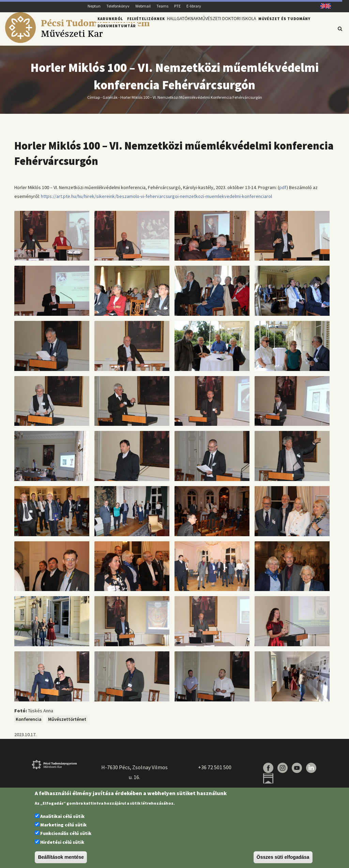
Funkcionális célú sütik (66, 833)
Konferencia (29, 723)
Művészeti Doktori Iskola (236, 28)
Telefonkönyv (118, 6)
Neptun (94, 6)
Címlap (94, 101)
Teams (162, 6)
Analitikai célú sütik (62, 816)
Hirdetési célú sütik (62, 842)
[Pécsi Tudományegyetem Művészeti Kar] (77, 41)
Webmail (143, 6)
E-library (194, 6)
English (323, 6)
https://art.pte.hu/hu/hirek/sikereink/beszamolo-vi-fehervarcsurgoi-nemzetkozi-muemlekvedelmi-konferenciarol (156, 200)
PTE (177, 6)
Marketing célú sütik (63, 825)
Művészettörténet (67, 723)
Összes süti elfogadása (283, 857)
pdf (283, 191)
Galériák (110, 101)
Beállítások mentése (61, 857)
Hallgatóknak (185, 28)
